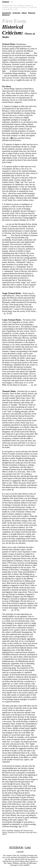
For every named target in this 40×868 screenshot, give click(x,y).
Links (28, 847)
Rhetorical (6, 15)
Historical (32, 13)
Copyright (20, 852)
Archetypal (16, 13)
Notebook (5, 2)
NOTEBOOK (16, 847)
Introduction (7, 13)
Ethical (24, 13)
